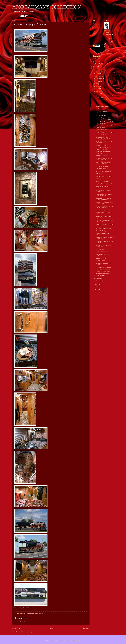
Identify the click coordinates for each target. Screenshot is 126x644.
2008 (96, 289)
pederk (67, 641)
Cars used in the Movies (102, 166)
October (98, 76)
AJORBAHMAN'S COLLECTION (47, 7)
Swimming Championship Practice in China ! (102, 234)
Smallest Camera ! (101, 261)
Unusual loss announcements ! (104, 267)
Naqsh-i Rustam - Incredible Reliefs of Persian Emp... (103, 270)
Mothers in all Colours (101, 156)
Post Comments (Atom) (26, 632)
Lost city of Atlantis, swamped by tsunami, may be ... (104, 207)
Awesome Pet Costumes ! (102, 135)
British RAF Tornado (101, 145)
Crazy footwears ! (100, 179)
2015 (96, 59)
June (97, 86)
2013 (96, 64)
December (99, 71)
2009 (96, 287)
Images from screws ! (101, 258)
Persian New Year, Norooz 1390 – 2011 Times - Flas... (105, 159)
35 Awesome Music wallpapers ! (104, 181)
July (97, 84)
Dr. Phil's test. (99, 109)
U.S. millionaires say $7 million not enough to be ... (104, 195)
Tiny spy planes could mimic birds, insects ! (103, 274)
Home (51, 628)
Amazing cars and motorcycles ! (104, 176)
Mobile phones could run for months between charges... (103, 163)
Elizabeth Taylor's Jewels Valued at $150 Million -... (104, 97)
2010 (96, 284)
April (97, 91)
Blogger (78, 641)
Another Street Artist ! (101, 115)
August (98, 81)
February (98, 278)
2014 (96, 61)
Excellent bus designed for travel (104, 132)
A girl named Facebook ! (102, 169)
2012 (96, 66)
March (98, 94)
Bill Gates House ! (100, 249)
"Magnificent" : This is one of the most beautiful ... (104, 203)
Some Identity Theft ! (101, 130)
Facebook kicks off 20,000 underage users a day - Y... (103, 138)
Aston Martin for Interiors (102, 210)
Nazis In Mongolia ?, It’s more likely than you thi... (104, 149)
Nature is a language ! (101, 104)
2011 (96, 69)
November (99, 74)
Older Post (86, 628)
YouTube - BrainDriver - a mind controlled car (104, 217)
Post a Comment (20, 621)
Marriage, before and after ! (103, 106)
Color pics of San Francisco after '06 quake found (104, 221)
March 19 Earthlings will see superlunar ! (103, 187)
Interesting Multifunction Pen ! (104, 228)
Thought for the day (101, 231)
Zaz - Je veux (99, 174)
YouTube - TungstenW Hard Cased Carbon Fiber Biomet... (104, 119)
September (99, 79)
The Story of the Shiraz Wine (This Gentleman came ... (103, 199)
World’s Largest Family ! (102, 252)
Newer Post (17, 628)
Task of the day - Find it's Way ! (104, 171)
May (97, 89)
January (98, 281)
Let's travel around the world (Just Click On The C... (105, 127)
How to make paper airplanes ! (104, 184)
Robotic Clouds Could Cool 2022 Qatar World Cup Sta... (104, 123)
